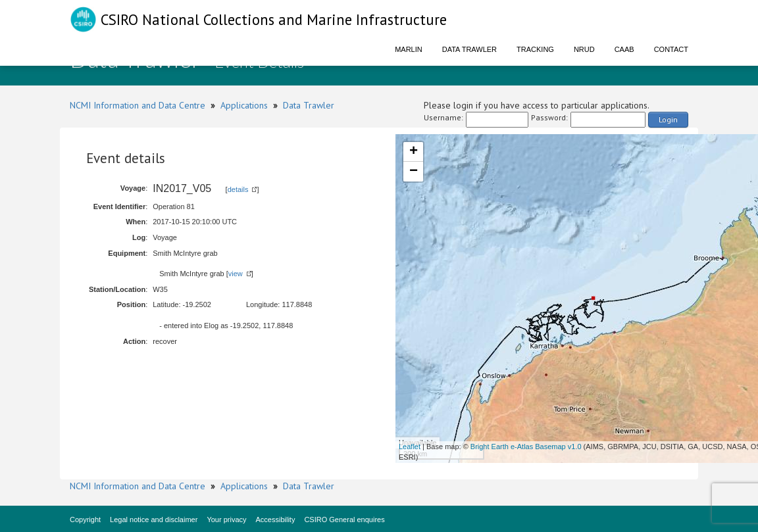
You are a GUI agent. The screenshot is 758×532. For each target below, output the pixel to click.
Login (668, 119)
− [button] (414, 172)
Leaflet (410, 447)
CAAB (624, 49)
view (236, 274)
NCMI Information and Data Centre (138, 105)
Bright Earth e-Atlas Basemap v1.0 (526, 447)
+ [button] (414, 152)
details (238, 189)
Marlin (409, 49)
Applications (244, 105)
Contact (671, 49)
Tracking (535, 49)
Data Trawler (469, 49)
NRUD (584, 49)
